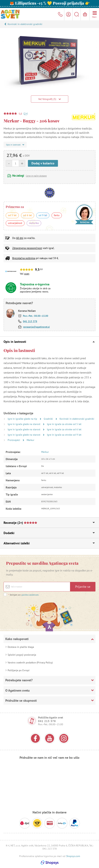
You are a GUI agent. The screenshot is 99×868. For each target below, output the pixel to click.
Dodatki (49, 533)
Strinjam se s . (24, 595)
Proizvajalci (14, 440)
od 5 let (12, 215)
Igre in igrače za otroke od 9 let (64, 435)
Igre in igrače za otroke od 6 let (64, 429)
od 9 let (43, 215)
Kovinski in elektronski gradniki (25, 24)
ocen (27, 274)
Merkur (30, 440)
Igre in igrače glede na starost (24, 424)
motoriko (34, 223)
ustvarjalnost (15, 223)
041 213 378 (30, 321)
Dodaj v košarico (43, 163)
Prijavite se (83, 587)
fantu (57, 215)
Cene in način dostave (36, 176)
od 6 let (28, 215)
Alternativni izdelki (49, 543)
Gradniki (49, 419)
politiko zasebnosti (30, 595)
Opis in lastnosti (49, 342)
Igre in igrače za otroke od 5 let (64, 424)
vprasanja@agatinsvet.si (36, 327)
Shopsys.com (73, 856)
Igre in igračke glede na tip (23, 419)
